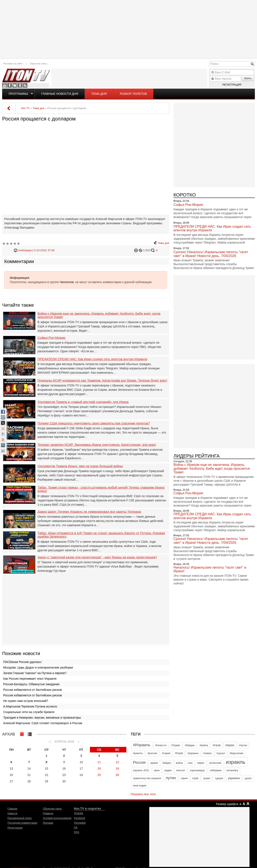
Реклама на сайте (13, 64)
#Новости (161, 745)
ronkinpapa (25, 250)
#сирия (166, 753)
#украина (193, 753)
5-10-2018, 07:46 (44, 250)
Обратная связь (38, 64)
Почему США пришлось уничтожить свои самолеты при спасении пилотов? (94, 423)
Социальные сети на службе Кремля (29, 712)
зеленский (215, 763)
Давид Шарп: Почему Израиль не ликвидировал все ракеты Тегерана (89, 512)
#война (204, 745)
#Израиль (142, 745)
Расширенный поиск (20, 818)
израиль (236, 762)
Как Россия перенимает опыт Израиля (30, 679)
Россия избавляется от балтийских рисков (33, 690)
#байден (190, 745)
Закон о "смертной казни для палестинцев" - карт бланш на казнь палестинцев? (97, 557)
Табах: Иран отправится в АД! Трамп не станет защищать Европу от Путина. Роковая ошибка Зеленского (101, 535)
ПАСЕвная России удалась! (22, 662)
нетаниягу (232, 770)
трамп (207, 778)
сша (195, 778)
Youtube (4, 85)
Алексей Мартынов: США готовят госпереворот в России (43, 723)
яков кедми (140, 786)
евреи (201, 763)
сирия (184, 778)
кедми (168, 770)
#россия (152, 753)
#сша (179, 753)
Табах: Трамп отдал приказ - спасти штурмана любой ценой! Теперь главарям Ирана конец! (101, 489)
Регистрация (232, 85)
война (179, 763)
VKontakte (15, 85)
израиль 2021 (141, 770)
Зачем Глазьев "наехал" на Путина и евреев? (35, 673)
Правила (48, 813)
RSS (25, 85)
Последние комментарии (22, 823)
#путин (243, 745)
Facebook (10, 85)
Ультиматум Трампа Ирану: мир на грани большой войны (80, 466)
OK (20, 85)
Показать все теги (143, 794)
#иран (230, 745)
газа (190, 763)
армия (154, 763)
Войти (248, 78)
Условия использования (57, 818)
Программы (18, 94)
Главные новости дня (60, 94)
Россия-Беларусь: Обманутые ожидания (31, 684)
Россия (139, 762)
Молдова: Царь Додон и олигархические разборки (38, 667)
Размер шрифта (227, 804)
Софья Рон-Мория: (52, 338)
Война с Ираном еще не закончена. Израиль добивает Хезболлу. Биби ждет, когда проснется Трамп (99, 315)
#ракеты (138, 753)
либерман (216, 770)
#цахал (221, 753)
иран (157, 770)
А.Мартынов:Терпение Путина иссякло (30, 706)
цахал (248, 778)
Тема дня (99, 94)
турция (219, 778)
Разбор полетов (134, 94)
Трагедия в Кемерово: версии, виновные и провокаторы (42, 718)
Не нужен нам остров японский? (26, 701)
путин (171, 778)
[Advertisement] (128, 29)
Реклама (48, 823)
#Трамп (176, 745)
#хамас (208, 753)
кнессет (181, 770)
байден (167, 763)
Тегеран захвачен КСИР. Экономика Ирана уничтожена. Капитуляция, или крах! (97, 445)
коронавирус (197, 770)
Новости (12, 813)
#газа (217, 745)
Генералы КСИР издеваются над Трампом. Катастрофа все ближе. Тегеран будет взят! (102, 380)
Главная (12, 809)
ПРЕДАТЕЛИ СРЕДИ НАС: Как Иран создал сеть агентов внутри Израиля (92, 359)
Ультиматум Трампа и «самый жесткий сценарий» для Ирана (83, 402)
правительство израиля (147, 778)
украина (234, 778)
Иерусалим (236, 753)
